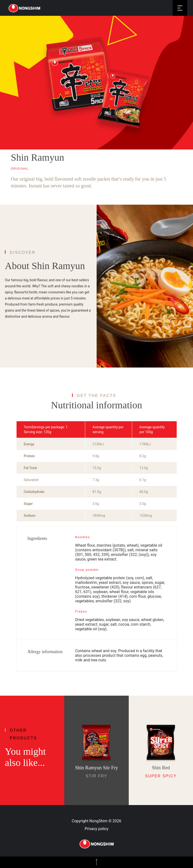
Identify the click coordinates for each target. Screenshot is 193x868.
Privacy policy (97, 829)
